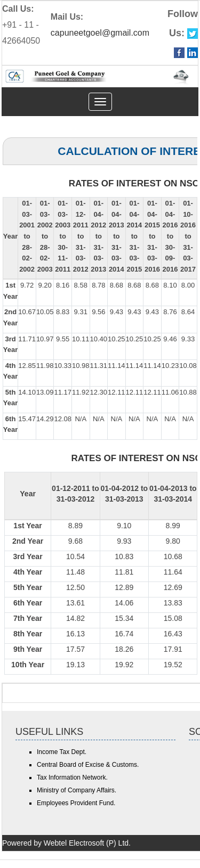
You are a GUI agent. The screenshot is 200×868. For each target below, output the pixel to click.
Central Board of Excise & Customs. (88, 765)
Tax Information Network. (72, 777)
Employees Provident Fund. (76, 803)
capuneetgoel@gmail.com (100, 33)
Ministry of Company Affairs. (77, 790)
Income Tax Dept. (62, 752)
